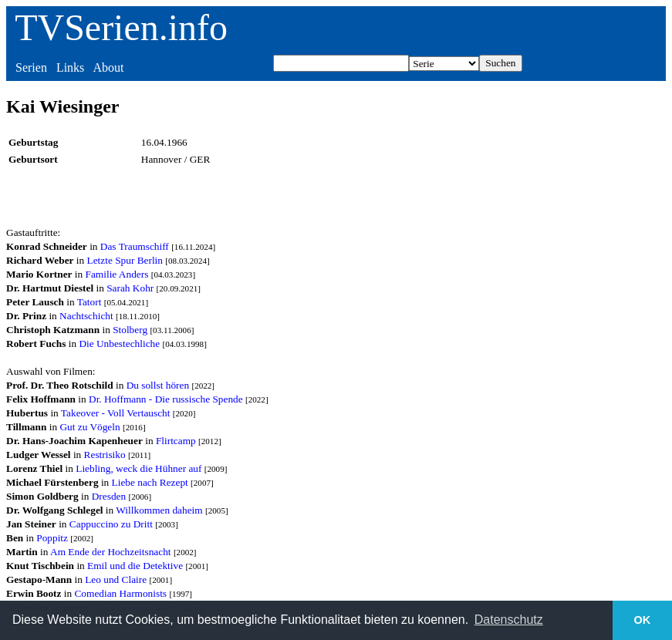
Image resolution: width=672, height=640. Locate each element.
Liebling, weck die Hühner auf (138, 468)
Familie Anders (117, 274)
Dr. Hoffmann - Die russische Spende (166, 399)
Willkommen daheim (159, 510)
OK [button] (643, 620)
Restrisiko (105, 455)
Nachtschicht (86, 316)
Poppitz (52, 538)
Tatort (89, 302)
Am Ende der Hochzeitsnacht (111, 552)
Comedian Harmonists (120, 593)
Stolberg (130, 330)
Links (70, 67)
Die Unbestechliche (119, 344)
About (108, 67)
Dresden (109, 496)
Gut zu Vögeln (89, 427)
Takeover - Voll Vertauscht (116, 413)
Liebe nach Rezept (150, 482)
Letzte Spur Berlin (125, 260)
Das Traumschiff (135, 246)
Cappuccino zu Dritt (111, 524)
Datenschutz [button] (509, 620)
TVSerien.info (121, 27)
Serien (31, 67)
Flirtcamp (176, 441)
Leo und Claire (116, 579)
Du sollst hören (158, 385)
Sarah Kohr (130, 288)
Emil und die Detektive (135, 566)
